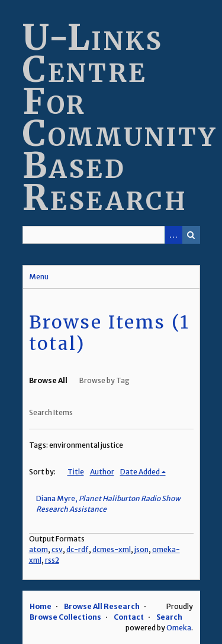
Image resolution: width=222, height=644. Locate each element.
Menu (39, 277)
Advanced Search (173, 235)
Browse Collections (65, 617)
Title (76, 472)
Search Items (51, 412)
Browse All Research (102, 606)
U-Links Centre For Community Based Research (120, 117)
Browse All (48, 380)
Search (191, 235)
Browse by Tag (104, 380)
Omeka (179, 628)
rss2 (52, 560)
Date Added (140, 472)
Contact (129, 617)
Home (41, 606)
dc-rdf (78, 549)
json (141, 549)
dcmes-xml (112, 549)
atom (38, 549)
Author (102, 472)
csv (57, 549)
